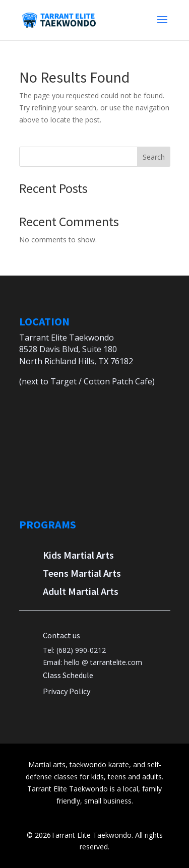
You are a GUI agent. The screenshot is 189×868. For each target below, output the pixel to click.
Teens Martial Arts (82, 573)
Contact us (61, 635)
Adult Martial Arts (81, 591)
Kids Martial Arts (78, 555)
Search (154, 157)
